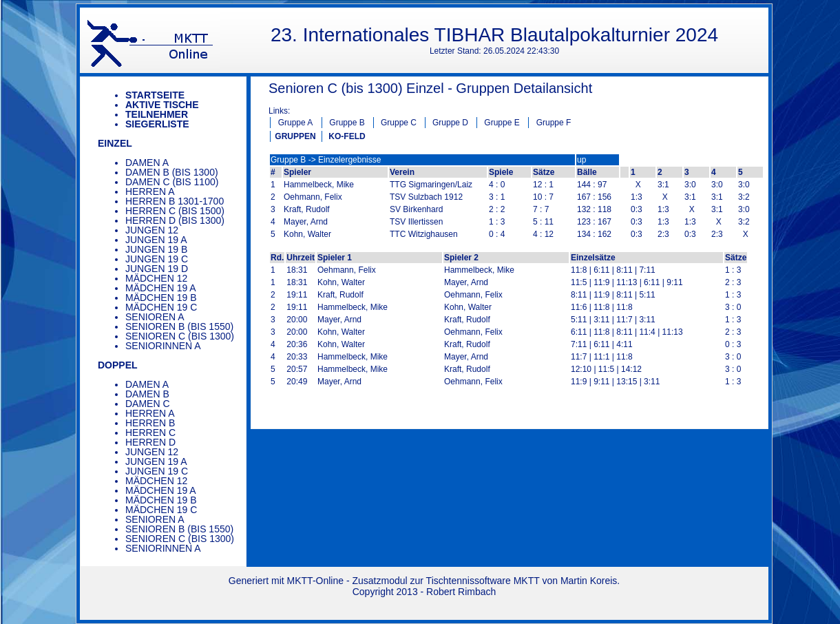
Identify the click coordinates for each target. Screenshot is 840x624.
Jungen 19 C (157, 259)
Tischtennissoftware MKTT (483, 581)
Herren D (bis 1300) (175, 220)
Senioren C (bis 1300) (180, 336)
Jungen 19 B (156, 249)
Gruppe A (296, 123)
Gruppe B (347, 123)
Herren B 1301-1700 (175, 201)
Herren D (150, 442)
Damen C (148, 404)
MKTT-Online (315, 581)
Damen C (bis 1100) (172, 182)
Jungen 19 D (157, 269)
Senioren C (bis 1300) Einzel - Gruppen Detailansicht (430, 88)
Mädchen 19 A (161, 288)
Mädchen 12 (156, 278)
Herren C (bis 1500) (175, 211)
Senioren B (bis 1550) (179, 326)
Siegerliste (157, 124)
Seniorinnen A (163, 346)
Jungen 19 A (156, 240)
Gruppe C (399, 123)
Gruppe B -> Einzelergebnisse (326, 160)
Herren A (150, 191)
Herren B (150, 423)
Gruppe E (502, 123)
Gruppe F (554, 123)
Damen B (147, 394)
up (581, 160)
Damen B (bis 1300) (172, 172)
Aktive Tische (162, 105)
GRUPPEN (295, 136)
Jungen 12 (152, 230)
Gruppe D (450, 123)
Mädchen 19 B (161, 298)
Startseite (155, 95)
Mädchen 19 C (161, 307)
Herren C (150, 433)
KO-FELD (347, 136)
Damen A (147, 163)
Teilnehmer (157, 114)
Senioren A (155, 317)
